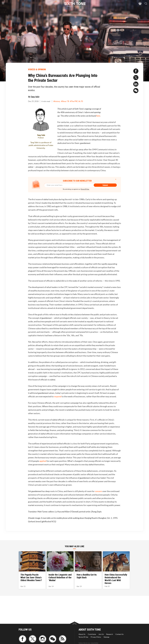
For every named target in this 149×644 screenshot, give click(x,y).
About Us (82, 634)
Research (110, 634)
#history (57, 101)
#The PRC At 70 (76, 101)
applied (43, 461)
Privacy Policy (96, 637)
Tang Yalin (35, 97)
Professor (41, 138)
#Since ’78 (65, 101)
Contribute (92, 634)
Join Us (101, 634)
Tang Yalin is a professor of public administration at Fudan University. (41, 145)
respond (58, 396)
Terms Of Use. (85, 189)
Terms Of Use (83, 637)
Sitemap (106, 637)
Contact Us (119, 634)
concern (99, 491)
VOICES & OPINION (37, 69)
